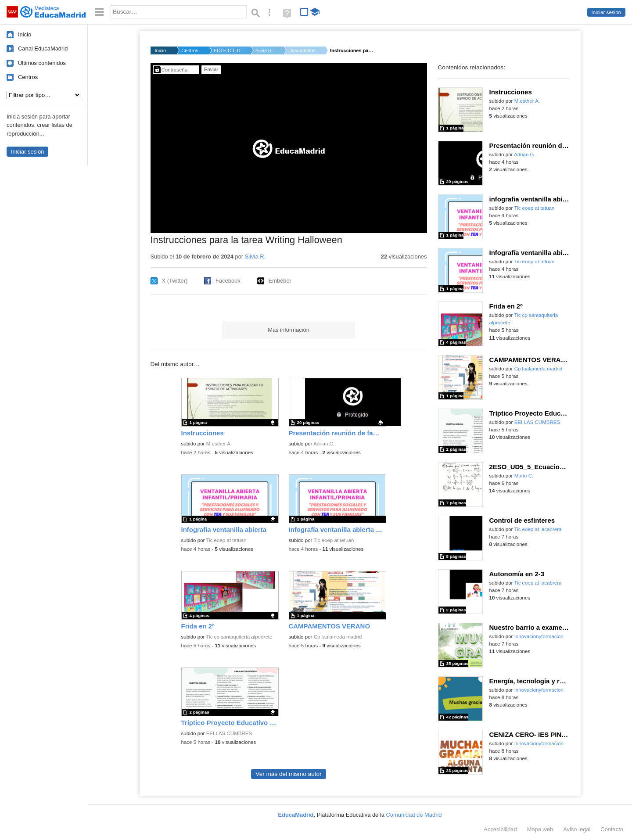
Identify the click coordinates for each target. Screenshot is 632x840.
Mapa (540, 829)
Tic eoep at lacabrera (538, 529)
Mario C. (524, 476)
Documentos (302, 50)
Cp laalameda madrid (338, 637)
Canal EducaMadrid (43, 48)
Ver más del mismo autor (288, 774)
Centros (28, 77)
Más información (289, 330)
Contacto (612, 829)
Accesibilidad (500, 829)
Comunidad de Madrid (414, 815)
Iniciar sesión (606, 12)
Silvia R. (264, 50)
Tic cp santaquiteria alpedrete (239, 637)
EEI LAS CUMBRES (229, 733)
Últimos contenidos (42, 63)
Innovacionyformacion (539, 636)
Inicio (25, 34)
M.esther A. (219, 444)
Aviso (577, 829)
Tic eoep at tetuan (226, 540)
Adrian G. (324, 444)
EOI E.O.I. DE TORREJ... (227, 50)
